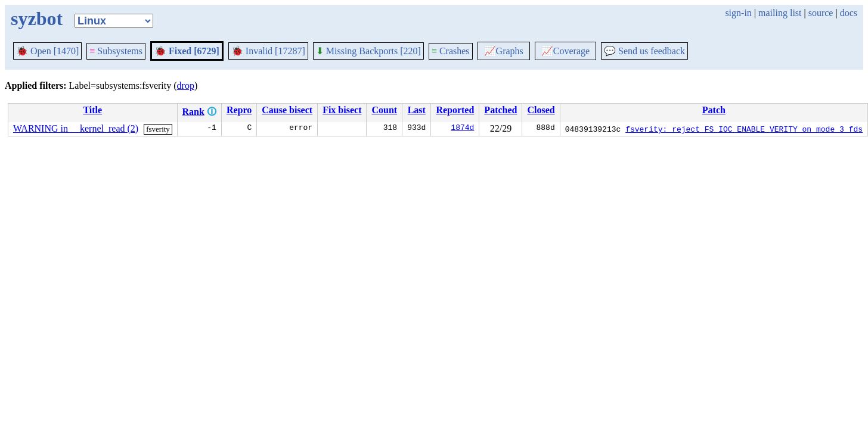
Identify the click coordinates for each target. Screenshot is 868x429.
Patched (500, 110)
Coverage (565, 51)
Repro (239, 110)
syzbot (37, 18)
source (821, 13)
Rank (193, 112)
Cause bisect (287, 110)
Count (384, 110)
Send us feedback (644, 51)
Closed (541, 110)
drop (186, 86)
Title (92, 110)
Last (417, 110)
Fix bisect (342, 110)
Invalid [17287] (268, 51)
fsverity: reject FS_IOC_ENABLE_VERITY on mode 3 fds (744, 129)
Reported (455, 110)
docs (849, 13)
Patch (714, 110)
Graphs (504, 51)
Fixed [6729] (187, 51)
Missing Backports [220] (368, 51)
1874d (462, 129)
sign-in (738, 13)
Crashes (451, 51)
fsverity (158, 129)
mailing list (780, 13)
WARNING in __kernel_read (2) (76, 128)
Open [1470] (47, 51)
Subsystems (116, 51)
